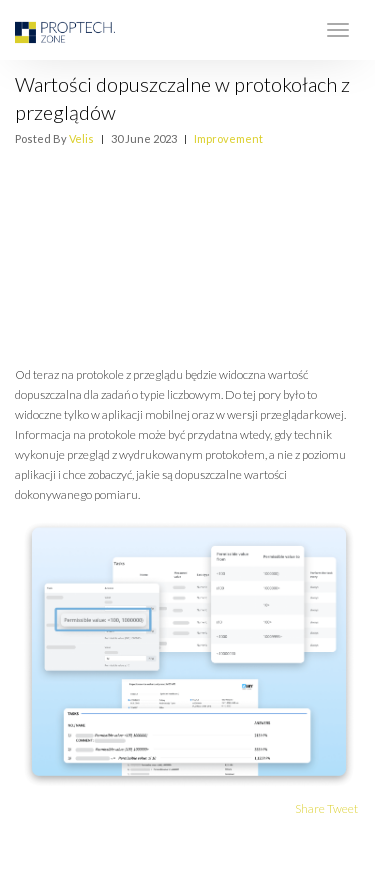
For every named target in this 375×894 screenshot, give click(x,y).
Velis (81, 138)
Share (310, 808)
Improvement (228, 138)
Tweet (342, 808)
